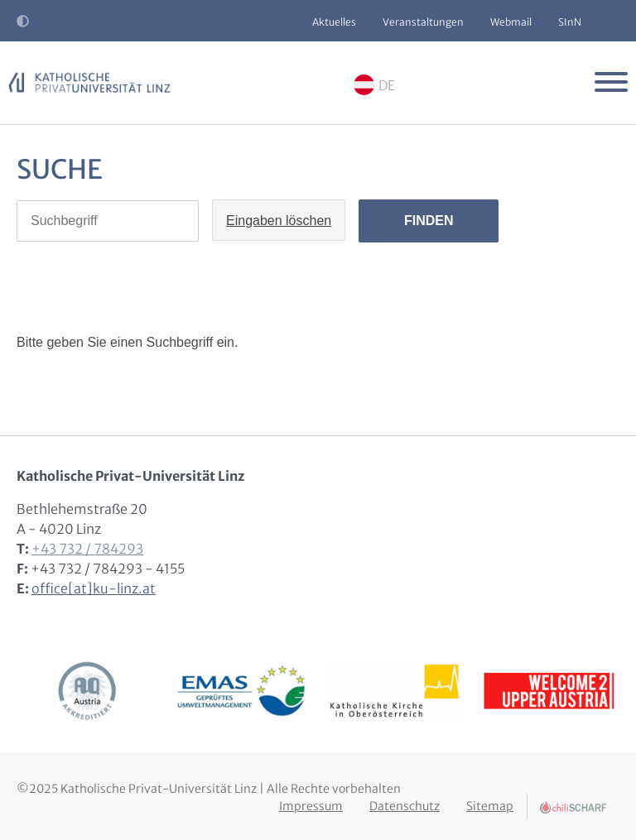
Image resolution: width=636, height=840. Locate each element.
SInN (570, 22)
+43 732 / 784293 (87, 549)
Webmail (511, 22)
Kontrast (26, 26)
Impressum (311, 806)
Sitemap (490, 806)
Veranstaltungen (423, 22)
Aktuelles (334, 22)
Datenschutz (405, 806)
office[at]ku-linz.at (94, 588)
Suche (615, 21)
